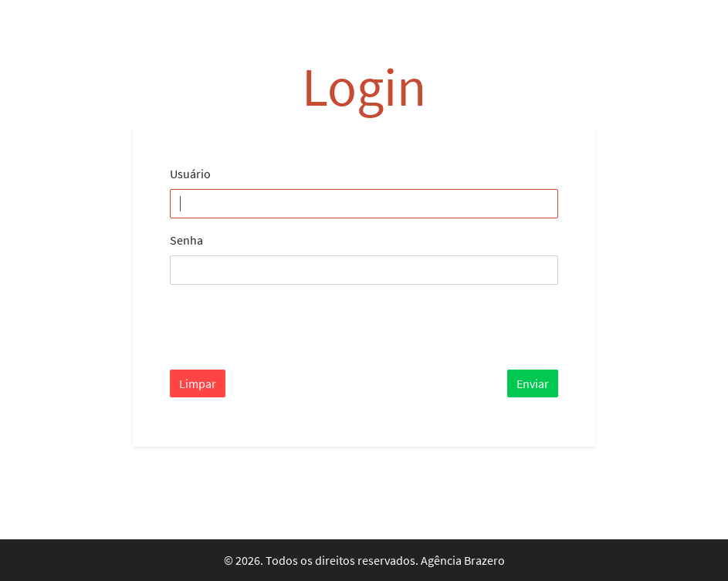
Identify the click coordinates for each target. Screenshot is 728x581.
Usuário (190, 174)
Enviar (533, 383)
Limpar (198, 383)
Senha (186, 240)
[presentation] (287, 327)
